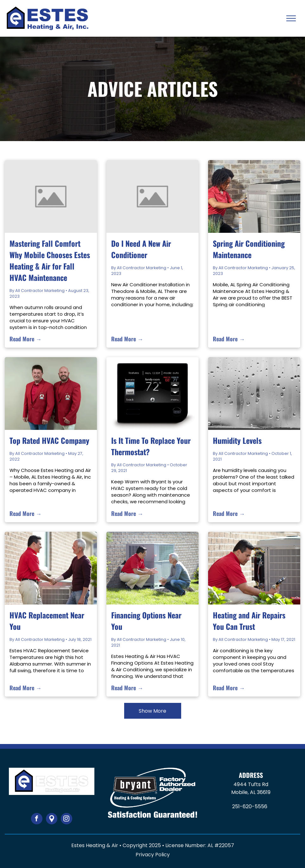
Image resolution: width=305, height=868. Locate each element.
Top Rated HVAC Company (49, 440)
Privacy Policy (153, 855)
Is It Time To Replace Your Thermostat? (151, 446)
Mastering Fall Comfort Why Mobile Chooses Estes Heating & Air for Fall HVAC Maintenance (50, 260)
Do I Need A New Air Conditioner (141, 249)
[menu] (291, 18)
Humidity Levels (237, 440)
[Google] (52, 819)
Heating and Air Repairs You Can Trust (249, 621)
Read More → (25, 339)
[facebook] (37, 819)
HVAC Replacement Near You (47, 621)
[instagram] (67, 819)
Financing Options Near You (146, 621)
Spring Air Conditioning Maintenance (249, 249)
